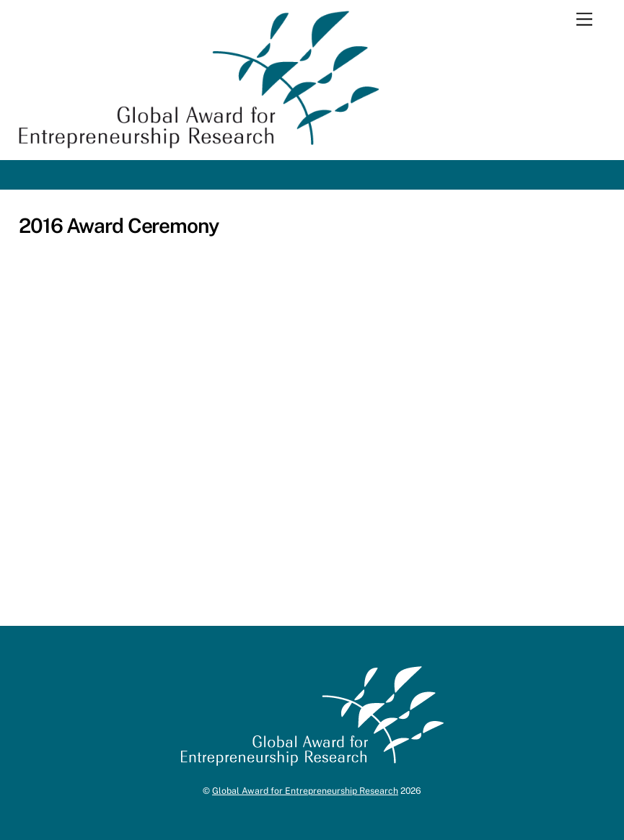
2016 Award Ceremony (119, 225)
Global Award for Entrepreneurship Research (305, 791)
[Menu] (584, 20)
